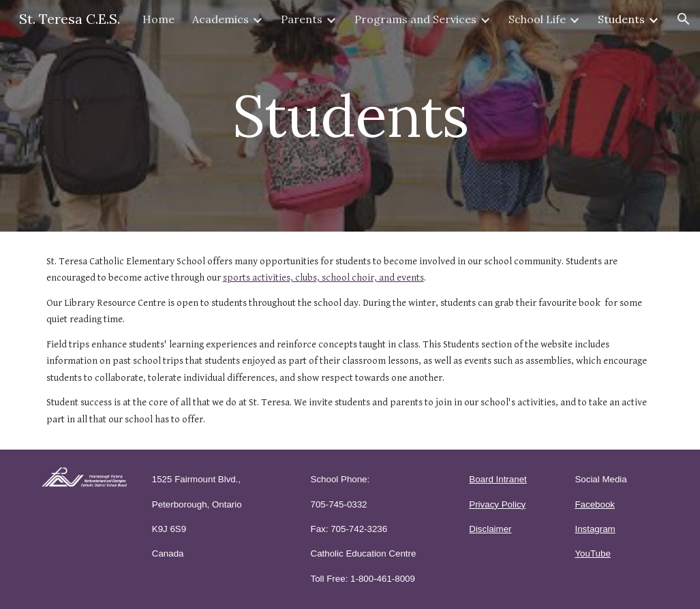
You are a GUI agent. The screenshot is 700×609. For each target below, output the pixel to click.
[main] (350, 115)
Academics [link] (220, 19)
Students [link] (621, 19)
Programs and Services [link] (415, 19)
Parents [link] (302, 19)
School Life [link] (537, 19)
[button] (684, 19)
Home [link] (158, 19)
